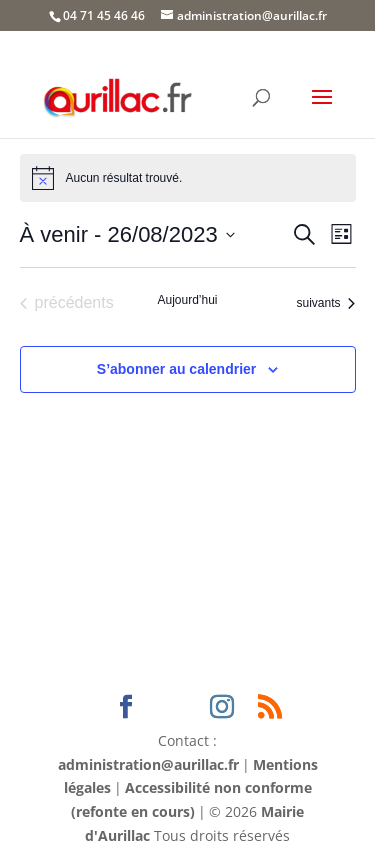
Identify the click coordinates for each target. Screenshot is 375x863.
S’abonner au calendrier (177, 369)
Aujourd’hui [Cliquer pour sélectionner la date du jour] (187, 300)
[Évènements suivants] (325, 303)
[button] (322, 110)
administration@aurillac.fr (148, 764)
